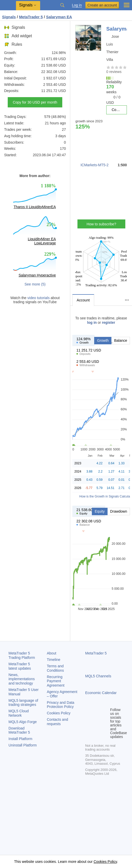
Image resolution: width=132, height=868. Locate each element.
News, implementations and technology (22, 679)
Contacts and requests (58, 722)
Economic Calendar (101, 693)
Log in (77, 5)
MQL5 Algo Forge (23, 722)
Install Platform (20, 739)
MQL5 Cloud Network (19, 713)
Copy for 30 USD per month (35, 102)
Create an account (102, 5)
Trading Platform (22, 655)
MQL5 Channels (98, 676)
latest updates (20, 666)
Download (19, 730)
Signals (15, 27)
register (108, 322)
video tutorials (39, 298)
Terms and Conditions (55, 668)
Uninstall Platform (23, 745)
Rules (13, 44)
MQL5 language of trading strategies (23, 703)
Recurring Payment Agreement (56, 681)
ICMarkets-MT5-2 (95, 165)
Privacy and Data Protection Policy (61, 705)
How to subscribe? (101, 224)
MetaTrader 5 (96, 653)
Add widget (18, 36)
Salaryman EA (59, 17)
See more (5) (35, 284)
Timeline (54, 660)
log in (92, 322)
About (52, 653)
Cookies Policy (59, 713)
